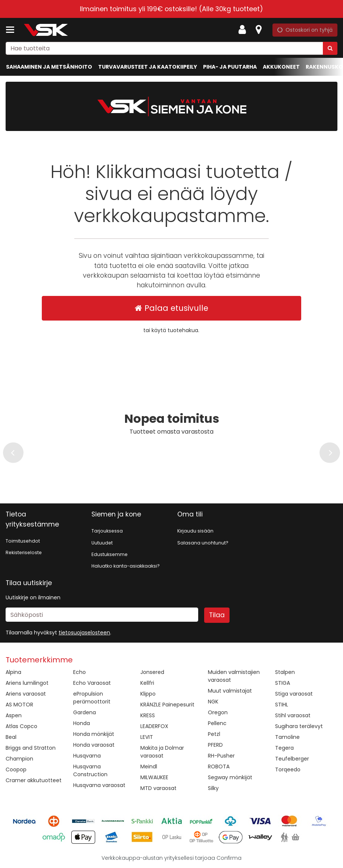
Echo (79, 672)
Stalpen (285, 672)
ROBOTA (219, 766)
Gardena (85, 712)
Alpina (13, 672)
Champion (19, 759)
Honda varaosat (94, 745)
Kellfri (147, 683)
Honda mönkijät (94, 734)
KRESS (148, 715)
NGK (213, 702)
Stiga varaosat (294, 694)
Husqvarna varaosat (99, 785)
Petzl (214, 734)
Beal (11, 737)
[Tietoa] (259, 30)
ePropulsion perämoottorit (92, 698)
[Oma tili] (244, 30)
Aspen (14, 715)
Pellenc (217, 723)
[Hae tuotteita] (171, 48)
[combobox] (171, 48)
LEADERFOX (154, 726)
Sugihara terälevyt (299, 726)
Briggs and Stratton (31, 748)
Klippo (148, 694)
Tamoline (287, 737)
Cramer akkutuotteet (34, 780)
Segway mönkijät (230, 777)
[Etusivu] (46, 30)
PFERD (215, 745)
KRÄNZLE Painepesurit (167, 705)
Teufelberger (292, 759)
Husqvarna (87, 756)
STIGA (283, 683)
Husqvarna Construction (90, 770)
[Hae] (330, 48)
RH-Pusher (221, 756)
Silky (213, 788)
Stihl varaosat (293, 715)
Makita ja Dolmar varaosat (162, 752)
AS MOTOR (19, 705)
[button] (84, 633)
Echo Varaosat (92, 683)
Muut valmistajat (230, 691)
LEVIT (147, 737)
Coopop (16, 769)
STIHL (282, 705)
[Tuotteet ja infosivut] (12, 30)
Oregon (218, 712)
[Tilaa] (217, 615)
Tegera (284, 748)
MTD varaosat (158, 788)
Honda (82, 723)
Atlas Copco (21, 726)
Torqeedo (288, 769)
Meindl (149, 766)
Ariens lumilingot (27, 683)
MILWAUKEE (154, 777)
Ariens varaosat (26, 694)
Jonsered (152, 672)
